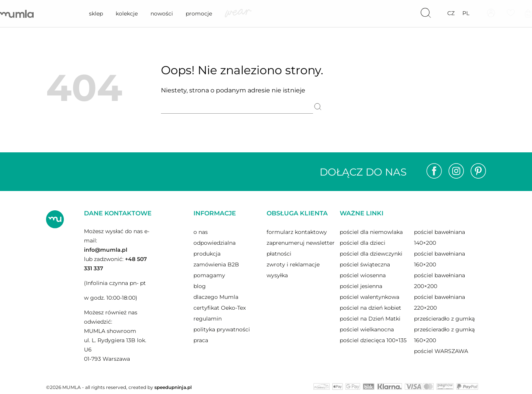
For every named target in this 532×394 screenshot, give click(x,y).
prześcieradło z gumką (444, 319)
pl (466, 13)
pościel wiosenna (363, 275)
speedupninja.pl (173, 387)
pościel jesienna (361, 286)
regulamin (208, 319)
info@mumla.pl (106, 250)
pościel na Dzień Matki (370, 319)
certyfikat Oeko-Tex (220, 308)
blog (200, 286)
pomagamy (209, 275)
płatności (279, 254)
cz (451, 13)
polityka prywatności (222, 329)
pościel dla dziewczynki (371, 254)
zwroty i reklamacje (293, 264)
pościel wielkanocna (367, 329)
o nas (201, 232)
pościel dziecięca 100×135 (373, 340)
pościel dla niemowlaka (371, 232)
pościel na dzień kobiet (370, 308)
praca (201, 340)
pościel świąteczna (365, 264)
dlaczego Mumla (216, 297)
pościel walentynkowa (369, 297)
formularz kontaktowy (297, 232)
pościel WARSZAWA (441, 351)
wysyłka (277, 275)
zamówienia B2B (216, 264)
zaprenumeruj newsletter (301, 243)
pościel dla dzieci (363, 243)
